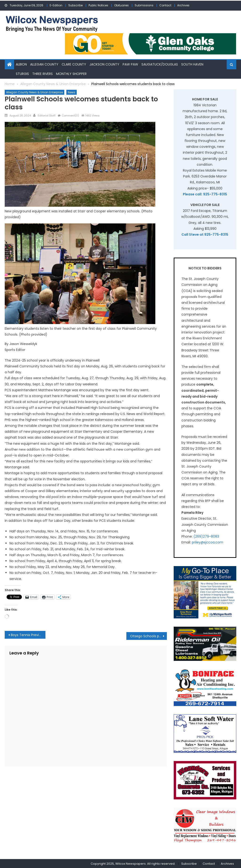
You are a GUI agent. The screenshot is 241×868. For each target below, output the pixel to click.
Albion (21, 64)
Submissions (144, 5)
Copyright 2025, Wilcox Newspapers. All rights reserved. (133, 863)
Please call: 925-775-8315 (205, 194)
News (72, 92)
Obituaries (121, 5)
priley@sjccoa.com (207, 542)
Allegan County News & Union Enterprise (34, 92)
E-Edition (56, 5)
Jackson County (104, 64)
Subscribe (75, 5)
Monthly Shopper (71, 74)
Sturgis (22, 74)
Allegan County (44, 64)
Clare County (74, 64)
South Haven (192, 64)
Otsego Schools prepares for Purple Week (149, 636)
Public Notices (98, 5)
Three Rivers (42, 74)
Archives (183, 5)
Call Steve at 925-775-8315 (205, 234)
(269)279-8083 (206, 536)
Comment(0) (70, 115)
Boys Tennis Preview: (28, 635)
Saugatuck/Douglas (160, 64)
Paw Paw (130, 64)
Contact (165, 5)
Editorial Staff (47, 115)
